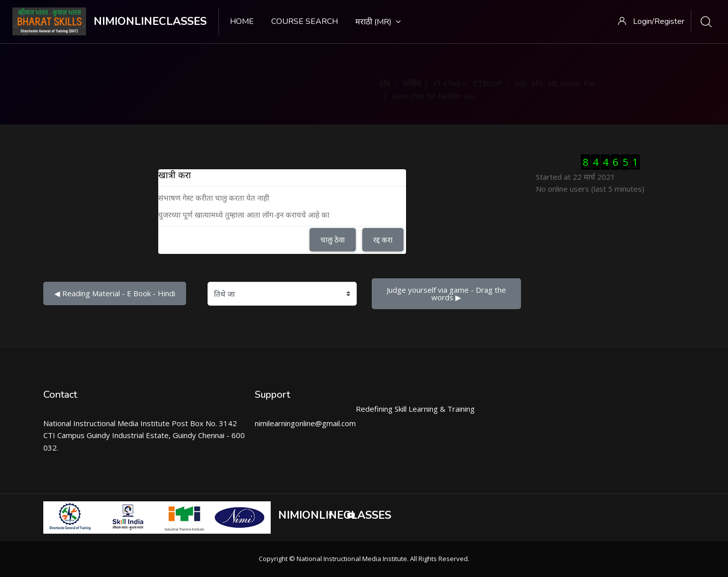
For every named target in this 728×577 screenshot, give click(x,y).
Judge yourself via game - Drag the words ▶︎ (447, 293)
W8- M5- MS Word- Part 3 (560, 83)
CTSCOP (488, 83)
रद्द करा (383, 239)
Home (242, 21)
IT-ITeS (447, 83)
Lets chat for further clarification (448, 96)
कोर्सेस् (412, 83)
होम (385, 83)
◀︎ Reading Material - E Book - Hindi (115, 293)
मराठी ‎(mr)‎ (378, 22)
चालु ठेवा (333, 239)
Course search (305, 21)
